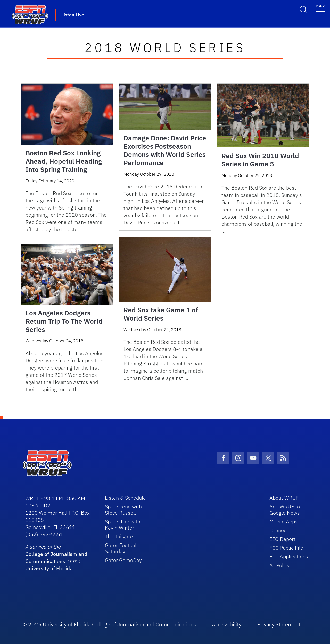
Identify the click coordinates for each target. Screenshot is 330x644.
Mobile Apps (283, 521)
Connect (279, 530)
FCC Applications (289, 557)
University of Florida (49, 568)
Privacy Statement (279, 624)
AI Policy (280, 565)
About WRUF (284, 498)
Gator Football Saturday (121, 548)
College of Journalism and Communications (56, 558)
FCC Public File (286, 548)
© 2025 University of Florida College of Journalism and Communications (109, 624)
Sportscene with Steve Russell (123, 510)
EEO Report (282, 539)
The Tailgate (119, 536)
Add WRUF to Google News (285, 510)
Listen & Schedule (125, 498)
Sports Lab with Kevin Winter (123, 525)
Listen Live (73, 15)
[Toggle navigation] (320, 9)
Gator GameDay (123, 560)
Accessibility (227, 624)
